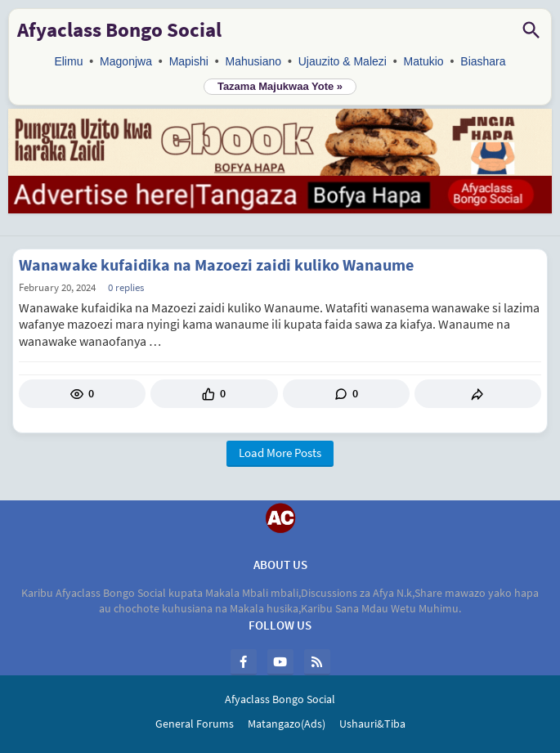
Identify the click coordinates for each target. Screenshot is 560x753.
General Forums (195, 724)
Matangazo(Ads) (287, 724)
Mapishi (189, 61)
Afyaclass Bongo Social (119, 29)
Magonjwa (126, 61)
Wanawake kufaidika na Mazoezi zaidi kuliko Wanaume (216, 265)
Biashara (483, 61)
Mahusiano (254, 61)
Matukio (424, 61)
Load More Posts (280, 453)
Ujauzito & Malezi (343, 61)
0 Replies (126, 287)
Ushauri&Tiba (372, 724)
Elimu (68, 61)
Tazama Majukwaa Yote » (280, 86)
